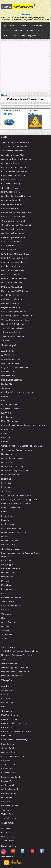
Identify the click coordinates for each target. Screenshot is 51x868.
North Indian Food (10, 789)
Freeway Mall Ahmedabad (13, 217)
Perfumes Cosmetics (11, 568)
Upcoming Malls (29, 35)
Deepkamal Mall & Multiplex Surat (17, 196)
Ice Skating (6, 483)
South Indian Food (10, 806)
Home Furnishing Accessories (15, 471)
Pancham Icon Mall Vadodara (15, 291)
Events (30, 30)
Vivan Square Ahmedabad (13, 336)
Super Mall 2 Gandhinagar (13, 324)
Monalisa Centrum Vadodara (14, 279)
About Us (6, 828)
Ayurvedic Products (10, 363)
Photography (7, 589)
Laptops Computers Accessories (16, 504)
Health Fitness (8, 462)
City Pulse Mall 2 (9, 180)
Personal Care (8, 573)
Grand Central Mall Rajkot (13, 221)
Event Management (10, 421)
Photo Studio (7, 585)
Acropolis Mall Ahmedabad (13, 151)
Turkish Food (7, 814)
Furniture (5, 442)
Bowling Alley (7, 384)
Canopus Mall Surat (10, 163)
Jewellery (6, 491)
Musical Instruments (10, 541)
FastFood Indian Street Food (14, 723)
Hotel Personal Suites (11, 475)
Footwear (6, 438)
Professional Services (11, 597)
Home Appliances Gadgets (13, 466)
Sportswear (7, 626)
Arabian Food (7, 690)
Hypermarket (7, 479)
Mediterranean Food (11, 777)
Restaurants (7, 797)
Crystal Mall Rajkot (10, 188)
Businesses (37, 25)
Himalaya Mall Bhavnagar (13, 229)
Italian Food (7, 760)
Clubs (4, 400)
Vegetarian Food (9, 818)
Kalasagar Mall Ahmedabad (14, 262)
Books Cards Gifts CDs (12, 380)
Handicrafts (7, 454)
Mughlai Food (8, 785)
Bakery (5, 694)
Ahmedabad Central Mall (13, 155)
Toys (3, 643)
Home (4, 95)
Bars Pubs (6, 698)
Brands (24, 25)
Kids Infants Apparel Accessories (16, 495)
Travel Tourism (8, 647)
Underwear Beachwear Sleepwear (17, 655)
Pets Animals (7, 577)
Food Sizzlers (8, 744)
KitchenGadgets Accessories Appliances (20, 499)
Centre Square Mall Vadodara (15, 167)
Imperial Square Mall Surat (13, 237)
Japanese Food (8, 764)
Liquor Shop (7, 516)
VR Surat (6, 340)
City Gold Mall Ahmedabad (13, 175)
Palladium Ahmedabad (12, 287)
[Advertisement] (26, 66)
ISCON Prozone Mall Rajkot (14, 258)
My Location (9, 25)
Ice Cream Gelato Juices (13, 756)
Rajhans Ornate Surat (11, 303)
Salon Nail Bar (8, 601)
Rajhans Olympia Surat (12, 299)
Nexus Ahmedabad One (12, 283)
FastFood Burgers (10, 715)
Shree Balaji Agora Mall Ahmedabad (18, 316)
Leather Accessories (11, 508)
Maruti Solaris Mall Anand (13, 270)
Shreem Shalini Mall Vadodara (15, 320)
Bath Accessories (9, 372)
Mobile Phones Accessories (14, 532)
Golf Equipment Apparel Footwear (17, 450)
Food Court (6, 736)
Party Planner (8, 560)
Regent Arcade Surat (11, 307)
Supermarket (7, 634)
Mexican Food (8, 781)
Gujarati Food (8, 748)
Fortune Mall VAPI (10, 208)
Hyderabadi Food (9, 752)
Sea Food (6, 802)
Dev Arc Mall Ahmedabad (13, 200)
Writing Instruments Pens (13, 676)
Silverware (6, 614)
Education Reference (11, 409)
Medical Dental (8, 524)
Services (5, 610)
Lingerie (5, 512)
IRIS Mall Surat (8, 246)
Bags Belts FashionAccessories (16, 367)
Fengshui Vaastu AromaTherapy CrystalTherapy (23, 425)
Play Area (6, 593)
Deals (6, 30)
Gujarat (26, 14)
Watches (5, 659)
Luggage (5, 520)
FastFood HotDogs (10, 719)
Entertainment (8, 417)
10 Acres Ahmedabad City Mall (15, 142)
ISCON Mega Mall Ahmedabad (15, 254)
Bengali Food (7, 703)
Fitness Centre (8, 429)
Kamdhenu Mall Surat (11, 266)
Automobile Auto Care (11, 359)
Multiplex (5, 536)
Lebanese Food (8, 773)
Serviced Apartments (11, 606)
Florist (4, 433)
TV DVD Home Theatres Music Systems (20, 651)
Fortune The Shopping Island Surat (17, 213)
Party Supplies (8, 564)
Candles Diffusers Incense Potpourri (18, 392)
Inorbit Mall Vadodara (11, 241)
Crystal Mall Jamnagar (11, 184)
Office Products (8, 545)
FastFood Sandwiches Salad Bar (16, 731)
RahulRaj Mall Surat (10, 295)
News (40, 30)
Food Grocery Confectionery (14, 740)
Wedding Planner (9, 663)
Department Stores (10, 405)
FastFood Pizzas (9, 727)
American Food (8, 686)
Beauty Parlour (8, 376)
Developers (18, 30)
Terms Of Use (8, 841)
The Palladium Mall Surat (13, 328)
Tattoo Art (6, 639)
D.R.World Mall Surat (11, 192)
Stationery (6, 630)
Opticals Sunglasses (11, 549)
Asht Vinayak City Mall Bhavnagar (17, 159)
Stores (15, 35)
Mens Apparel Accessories (13, 528)
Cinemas (5, 396)
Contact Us (6, 832)
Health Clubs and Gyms (12, 458)
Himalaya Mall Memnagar (13, 233)
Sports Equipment (9, 622)
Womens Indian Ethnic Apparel (15, 672)
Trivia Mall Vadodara (11, 332)
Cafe (4, 707)
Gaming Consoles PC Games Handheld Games (23, 446)
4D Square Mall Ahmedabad (14, 147)
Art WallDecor (8, 355)
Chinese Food (8, 711)
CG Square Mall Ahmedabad (14, 171)
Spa (3, 618)
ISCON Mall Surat (9, 250)
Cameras (6, 388)
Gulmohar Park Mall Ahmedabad (16, 225)
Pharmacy (6, 581)
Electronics (6, 413)
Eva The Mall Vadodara (12, 204)
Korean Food (7, 769)
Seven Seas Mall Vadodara (14, 312)
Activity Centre (8, 351)
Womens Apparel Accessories (15, 667)
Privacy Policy (8, 837)
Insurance (6, 487)
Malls (6, 35)
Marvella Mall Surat (10, 274)
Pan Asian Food (9, 793)
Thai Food (6, 810)
